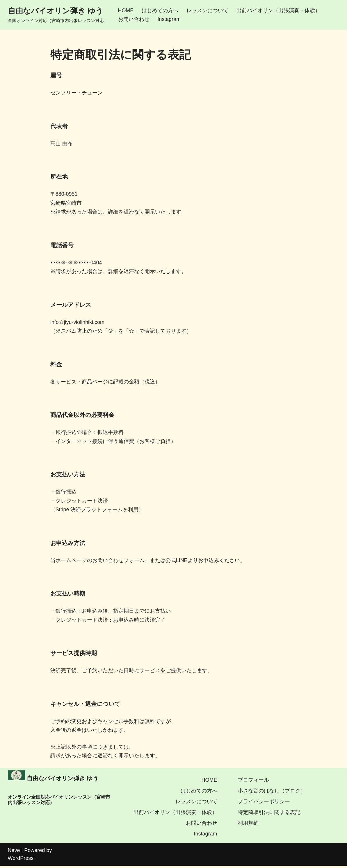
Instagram (169, 19)
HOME (126, 10)
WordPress (21, 860)
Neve (14, 853)
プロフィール (253, 782)
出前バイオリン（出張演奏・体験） (279, 10)
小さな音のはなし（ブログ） (272, 793)
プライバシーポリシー (264, 804)
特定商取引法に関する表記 (269, 815)
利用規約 (248, 825)
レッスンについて (208, 10)
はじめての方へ (160, 10)
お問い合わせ (134, 19)
